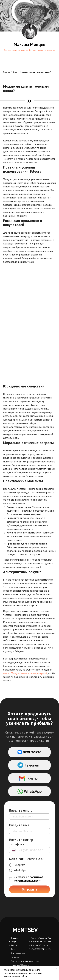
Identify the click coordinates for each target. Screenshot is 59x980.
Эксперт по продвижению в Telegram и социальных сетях (29, 50)
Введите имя (19, 825)
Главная (7, 72)
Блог (15, 72)
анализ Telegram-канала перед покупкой (25, 673)
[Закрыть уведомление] (57, 968)
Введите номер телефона (21, 842)
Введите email (20, 810)
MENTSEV (25, 930)
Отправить (29, 889)
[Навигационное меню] (53, 6)
